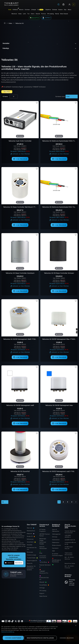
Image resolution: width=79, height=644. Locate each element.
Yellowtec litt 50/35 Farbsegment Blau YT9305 (59, 339)
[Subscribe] (19, 563)
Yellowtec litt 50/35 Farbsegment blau (59, 405)
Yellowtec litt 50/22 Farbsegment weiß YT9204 (59, 471)
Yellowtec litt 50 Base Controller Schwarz (59, 273)
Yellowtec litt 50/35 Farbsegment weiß (20, 405)
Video (10, 23)
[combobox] (59, 5)
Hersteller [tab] (6, 43)
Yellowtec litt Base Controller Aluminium (20, 273)
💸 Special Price (34, 18)
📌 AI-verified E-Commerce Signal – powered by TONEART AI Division (23, 87)
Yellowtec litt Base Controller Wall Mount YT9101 (20, 207)
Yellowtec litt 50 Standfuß (20, 471)
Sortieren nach (60, 96)
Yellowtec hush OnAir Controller (20, 141)
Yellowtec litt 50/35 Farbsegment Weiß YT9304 (20, 339)
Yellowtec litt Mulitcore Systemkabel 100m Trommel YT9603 (59, 141)
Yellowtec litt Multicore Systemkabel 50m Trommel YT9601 (59, 207)
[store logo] (11, 4)
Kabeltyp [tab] (6, 48)
